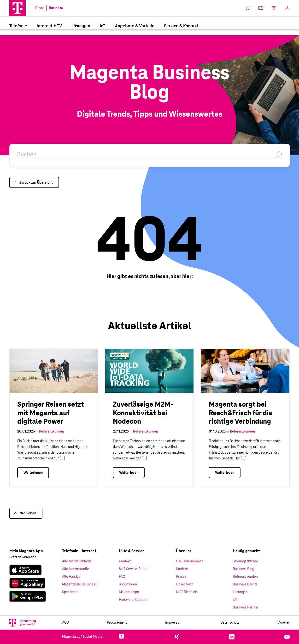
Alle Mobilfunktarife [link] (77, 561)
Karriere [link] (182, 569)
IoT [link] (235, 600)
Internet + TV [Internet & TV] (49, 26)
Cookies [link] (284, 623)
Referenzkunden (52, 432)
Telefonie (18, 26)
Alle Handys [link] (71, 577)
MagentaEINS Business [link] (79, 584)
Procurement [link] (117, 623)
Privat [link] (40, 8)
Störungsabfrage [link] (245, 561)
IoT (103, 26)
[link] (26, 570)
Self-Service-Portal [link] (133, 569)
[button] (18, 8)
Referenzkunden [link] (245, 577)
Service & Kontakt (181, 26)
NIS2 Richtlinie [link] (187, 592)
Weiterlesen (33, 473)
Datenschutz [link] (230, 623)
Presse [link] (181, 577)
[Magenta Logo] (18, 8)
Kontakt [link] (125, 561)
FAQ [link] (122, 577)
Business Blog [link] (243, 569)
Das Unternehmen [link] (190, 561)
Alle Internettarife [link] (76, 569)
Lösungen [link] (240, 592)
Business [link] (56, 8)
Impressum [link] (174, 623)
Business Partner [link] (246, 608)
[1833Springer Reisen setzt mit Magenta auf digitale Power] (54, 371)
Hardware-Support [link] (133, 600)
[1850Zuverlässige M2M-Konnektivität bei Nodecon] (149, 371)
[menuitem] (18, 26)
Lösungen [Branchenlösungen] (81, 26)
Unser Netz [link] (184, 584)
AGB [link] (65, 623)
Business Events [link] (245, 584)
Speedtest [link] (70, 592)
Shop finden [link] (128, 584)
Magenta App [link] (129, 592)
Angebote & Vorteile (135, 26)
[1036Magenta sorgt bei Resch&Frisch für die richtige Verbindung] (245, 371)
